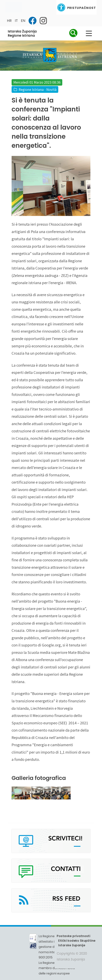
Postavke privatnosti (73, 936)
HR (9, 21)
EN (23, 21)
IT (16, 21)
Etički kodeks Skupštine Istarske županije (77, 943)
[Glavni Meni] (89, 33)
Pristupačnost (76, 7)
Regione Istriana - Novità (38, 90)
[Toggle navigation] (14, 7)
